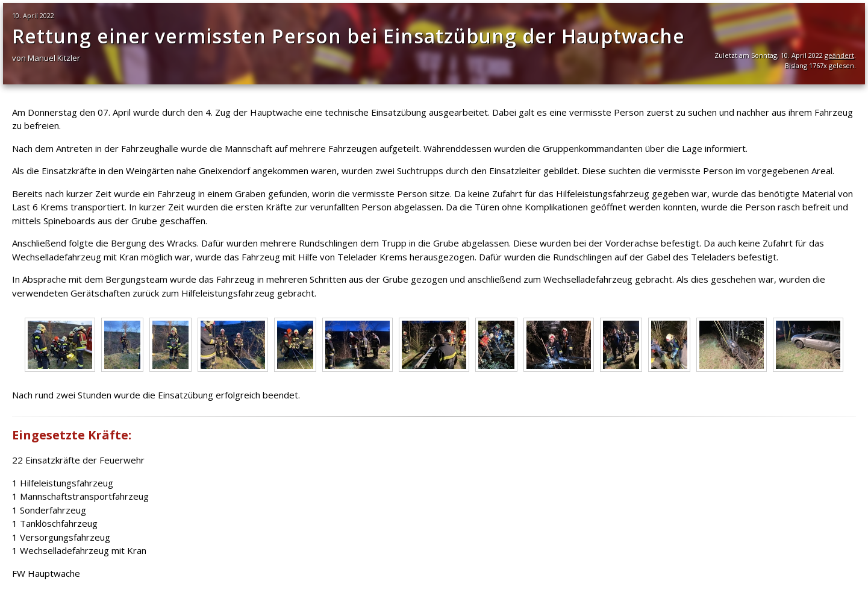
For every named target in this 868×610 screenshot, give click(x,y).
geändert (839, 55)
